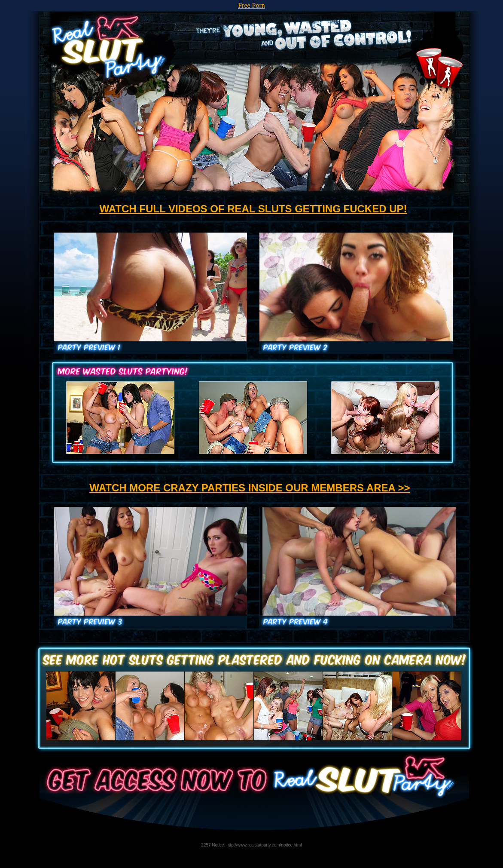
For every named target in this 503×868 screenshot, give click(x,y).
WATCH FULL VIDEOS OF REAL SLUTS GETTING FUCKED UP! (253, 209)
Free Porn (251, 5)
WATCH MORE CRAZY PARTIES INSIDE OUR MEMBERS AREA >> (250, 488)
